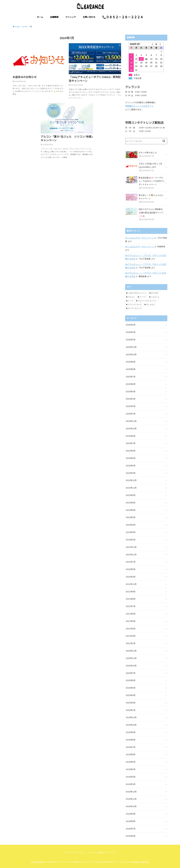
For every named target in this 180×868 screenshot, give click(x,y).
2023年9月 (131, 495)
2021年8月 (131, 599)
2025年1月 (131, 414)
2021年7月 (131, 606)
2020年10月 (131, 666)
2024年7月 (131, 443)
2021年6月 (131, 614)
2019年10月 (131, 725)
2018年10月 (131, 806)
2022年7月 (131, 562)
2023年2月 (131, 540)
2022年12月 (131, 547)
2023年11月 (131, 488)
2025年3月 (131, 399)
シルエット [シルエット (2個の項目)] (155, 297)
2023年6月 (131, 510)
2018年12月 (131, 792)
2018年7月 (131, 829)
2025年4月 (131, 392)
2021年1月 (131, 643)
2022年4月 (131, 577)
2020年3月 (131, 703)
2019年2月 (131, 784)
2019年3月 (131, 777)
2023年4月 (131, 525)
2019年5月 (131, 762)
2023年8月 (131, 503)
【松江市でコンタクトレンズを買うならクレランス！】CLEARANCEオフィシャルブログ (88, 862)
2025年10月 (131, 355)
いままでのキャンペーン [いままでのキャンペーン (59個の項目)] (137, 293)
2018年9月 (131, 814)
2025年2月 (131, 406)
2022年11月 (131, 555)
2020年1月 (131, 710)
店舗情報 (54, 17)
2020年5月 (131, 688)
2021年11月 (131, 584)
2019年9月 (131, 732)
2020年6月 (131, 680)
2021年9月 (131, 592)
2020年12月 (131, 651)
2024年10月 (131, 429)
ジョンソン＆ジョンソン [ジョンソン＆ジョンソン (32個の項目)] (147, 301)
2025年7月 (131, 377)
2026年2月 (131, 340)
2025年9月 (131, 362)
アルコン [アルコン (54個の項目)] (131, 297)
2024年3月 (131, 473)
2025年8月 (131, 369)
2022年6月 (131, 569)
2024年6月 (131, 451)
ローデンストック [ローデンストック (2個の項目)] (135, 308)
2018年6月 (131, 836)
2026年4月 (131, 325)
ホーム (40, 17)
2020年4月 (131, 695)
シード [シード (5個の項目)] (130, 301)
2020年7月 (131, 673)
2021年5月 (131, 621)
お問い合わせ (89, 17)
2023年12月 (131, 480)
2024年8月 (131, 436)
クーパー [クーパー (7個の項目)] (143, 297)
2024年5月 (131, 458)
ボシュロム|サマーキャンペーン (139, 238)
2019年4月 (131, 769)
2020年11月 (131, 658)
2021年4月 (131, 629)
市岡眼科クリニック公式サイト (139, 106)
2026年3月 (131, 332)
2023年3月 (131, 532)
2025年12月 (131, 347)
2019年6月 (131, 755)
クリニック (71, 17)
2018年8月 (131, 821)
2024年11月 (131, 421)
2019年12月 (131, 717)
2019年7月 (131, 747)
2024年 (24, 27)
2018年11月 (131, 799)
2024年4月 (131, 466)
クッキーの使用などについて (102, 853)
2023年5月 (131, 517)
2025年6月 (131, 384)
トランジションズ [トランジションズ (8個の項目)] (135, 305)
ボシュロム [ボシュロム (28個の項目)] (150, 305)
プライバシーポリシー (74, 853)
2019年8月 (131, 740)
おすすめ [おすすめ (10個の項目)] (155, 293)
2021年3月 (131, 636)
